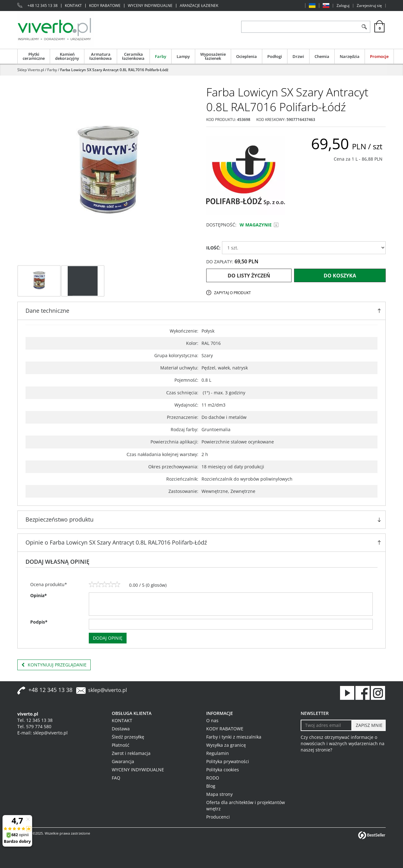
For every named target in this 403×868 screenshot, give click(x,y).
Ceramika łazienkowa (133, 56)
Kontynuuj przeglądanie (54, 665)
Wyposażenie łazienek (213, 56)
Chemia (322, 56)
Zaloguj (343, 6)
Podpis (39, 622)
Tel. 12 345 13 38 (35, 720)
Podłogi (275, 56)
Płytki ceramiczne (34, 56)
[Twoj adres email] (326, 725)
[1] (92, 585)
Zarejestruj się (369, 6)
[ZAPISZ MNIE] (369, 725)
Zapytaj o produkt (233, 293)
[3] (105, 585)
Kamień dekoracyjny (67, 56)
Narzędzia (350, 56)
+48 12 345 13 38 (43, 6)
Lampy (183, 56)
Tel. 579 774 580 (34, 726)
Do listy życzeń (249, 276)
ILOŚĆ (213, 248)
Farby (161, 56)
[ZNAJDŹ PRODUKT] (300, 27)
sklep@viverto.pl (108, 690)
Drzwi (298, 56)
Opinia (39, 595)
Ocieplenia (247, 56)
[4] (111, 585)
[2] (98, 585)
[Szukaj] (364, 27)
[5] (117, 585)
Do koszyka (340, 276)
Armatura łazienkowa (101, 56)
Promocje (379, 56)
